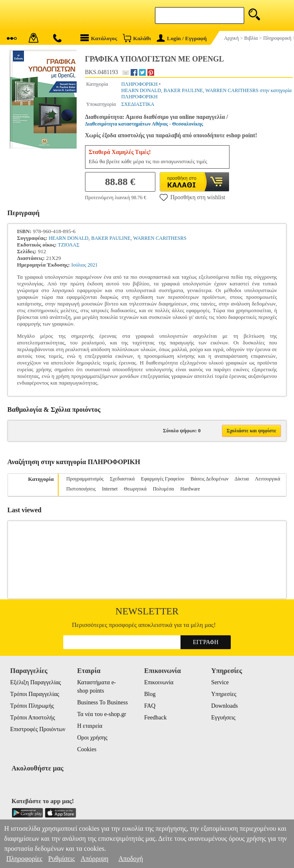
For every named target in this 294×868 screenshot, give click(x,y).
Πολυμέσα (163, 489)
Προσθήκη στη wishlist (192, 197)
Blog (150, 694)
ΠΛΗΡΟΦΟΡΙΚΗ (140, 84)
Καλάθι (137, 38)
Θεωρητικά (135, 489)
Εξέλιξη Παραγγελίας (35, 682)
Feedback (155, 718)
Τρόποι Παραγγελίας (35, 694)
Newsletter (147, 611)
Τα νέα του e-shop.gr (102, 714)
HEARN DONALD (68, 238)
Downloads (224, 706)
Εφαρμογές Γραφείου (163, 479)
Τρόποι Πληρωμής (32, 706)
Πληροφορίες (24, 859)
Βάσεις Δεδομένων (210, 479)
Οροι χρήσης (92, 738)
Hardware (190, 489)
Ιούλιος (79, 265)
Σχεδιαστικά (122, 479)
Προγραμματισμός (85, 479)
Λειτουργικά (268, 479)
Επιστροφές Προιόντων (38, 729)
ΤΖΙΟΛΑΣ (68, 245)
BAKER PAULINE (111, 238)
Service (220, 682)
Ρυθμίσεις (61, 859)
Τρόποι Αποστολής (32, 718)
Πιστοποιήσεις (81, 489)
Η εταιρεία (90, 726)
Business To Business (102, 702)
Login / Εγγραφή (182, 38)
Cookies (87, 749)
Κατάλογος (99, 38)
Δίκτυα (242, 479)
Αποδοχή (131, 859)
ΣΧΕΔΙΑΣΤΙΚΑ (138, 104)
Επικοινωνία (159, 682)
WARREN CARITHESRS (160, 238)
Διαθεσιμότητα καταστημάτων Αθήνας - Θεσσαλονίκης (144, 124)
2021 (93, 265)
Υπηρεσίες (224, 694)
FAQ (150, 706)
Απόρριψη (94, 859)
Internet (110, 489)
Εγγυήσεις (223, 718)
